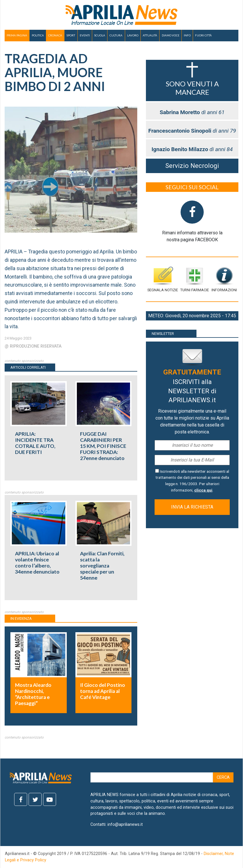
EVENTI (85, 35)
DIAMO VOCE (171, 35)
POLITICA (38, 35)
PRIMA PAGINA (17, 35)
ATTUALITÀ (150, 35)
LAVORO (133, 35)
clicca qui (203, 490)
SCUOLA (100, 35)
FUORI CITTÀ (203, 35)
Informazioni (224, 279)
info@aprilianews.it (125, 825)
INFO (187, 35)
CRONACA (55, 35)
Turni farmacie (195, 279)
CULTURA (116, 35)
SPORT (71, 35)
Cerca (223, 777)
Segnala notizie (163, 279)
